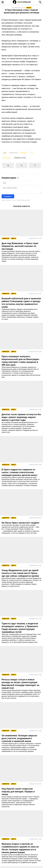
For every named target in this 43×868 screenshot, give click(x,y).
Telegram (24, 153)
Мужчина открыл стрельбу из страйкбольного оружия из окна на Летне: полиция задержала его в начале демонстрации (20, 848)
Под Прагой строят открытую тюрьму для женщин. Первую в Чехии (18, 792)
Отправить (8, 196)
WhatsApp (7, 158)
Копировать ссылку (20, 158)
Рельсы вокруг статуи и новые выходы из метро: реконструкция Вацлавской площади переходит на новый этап (20, 684)
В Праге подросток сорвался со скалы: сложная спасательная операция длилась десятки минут (19, 472)
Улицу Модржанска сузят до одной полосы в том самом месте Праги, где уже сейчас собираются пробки (20, 573)
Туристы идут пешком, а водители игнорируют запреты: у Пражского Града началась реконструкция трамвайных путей (20, 628)
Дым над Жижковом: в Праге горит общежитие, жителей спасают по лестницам (20, 246)
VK (32, 153)
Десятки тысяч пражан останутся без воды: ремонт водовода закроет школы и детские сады (21, 417)
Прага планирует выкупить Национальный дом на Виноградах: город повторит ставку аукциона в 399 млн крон (21, 361)
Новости (6, 238)
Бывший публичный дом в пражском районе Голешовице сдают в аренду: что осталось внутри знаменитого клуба (21, 303)
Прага (29, 8)
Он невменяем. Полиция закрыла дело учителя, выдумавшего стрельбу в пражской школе (19, 738)
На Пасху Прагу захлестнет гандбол (20, 523)
